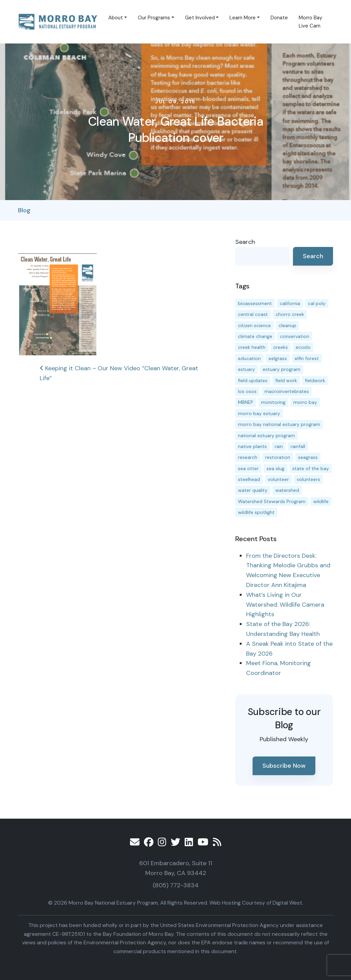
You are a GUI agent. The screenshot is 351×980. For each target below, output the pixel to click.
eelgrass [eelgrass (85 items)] (278, 358)
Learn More (243, 18)
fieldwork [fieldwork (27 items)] (315, 380)
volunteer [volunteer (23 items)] (278, 479)
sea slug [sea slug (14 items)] (275, 468)
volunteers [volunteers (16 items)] (308, 479)
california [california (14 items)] (290, 303)
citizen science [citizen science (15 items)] (254, 325)
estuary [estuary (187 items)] (246, 369)
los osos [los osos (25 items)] (247, 391)
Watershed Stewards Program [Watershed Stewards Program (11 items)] (272, 501)
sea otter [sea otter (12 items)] (248, 468)
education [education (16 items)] (249, 358)
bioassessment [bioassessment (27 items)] (255, 303)
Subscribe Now (284, 766)
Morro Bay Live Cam (310, 22)
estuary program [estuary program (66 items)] (282, 369)
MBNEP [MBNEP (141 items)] (246, 402)
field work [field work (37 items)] (286, 380)
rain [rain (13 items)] (279, 446)
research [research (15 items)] (248, 457)
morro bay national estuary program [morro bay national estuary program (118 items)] (279, 424)
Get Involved (200, 18)
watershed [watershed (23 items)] (287, 490)
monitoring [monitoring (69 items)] (273, 402)
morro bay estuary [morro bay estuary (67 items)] (259, 413)
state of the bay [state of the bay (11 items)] (311, 468)
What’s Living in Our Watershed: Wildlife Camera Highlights (285, 605)
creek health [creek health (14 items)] (252, 347)
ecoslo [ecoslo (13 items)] (303, 347)
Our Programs (154, 18)
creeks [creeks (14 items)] (281, 347)
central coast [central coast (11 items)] (253, 314)
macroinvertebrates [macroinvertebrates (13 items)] (287, 391)
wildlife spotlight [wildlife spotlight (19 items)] (256, 512)
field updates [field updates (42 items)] (253, 380)
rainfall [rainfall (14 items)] (298, 446)
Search (245, 242)
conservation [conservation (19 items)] (295, 336)
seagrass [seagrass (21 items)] (308, 457)
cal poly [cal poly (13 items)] (317, 303)
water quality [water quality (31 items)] (253, 490)
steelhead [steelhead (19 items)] (249, 479)
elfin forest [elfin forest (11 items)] (307, 358)
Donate (279, 18)
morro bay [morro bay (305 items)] (305, 402)
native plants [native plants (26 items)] (252, 446)
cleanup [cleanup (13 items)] (288, 325)
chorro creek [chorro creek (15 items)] (290, 314)
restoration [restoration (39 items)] (278, 457)
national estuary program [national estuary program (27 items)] (266, 435)
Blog (24, 210)
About (116, 18)
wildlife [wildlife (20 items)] (321, 501)
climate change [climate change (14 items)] (255, 336)
